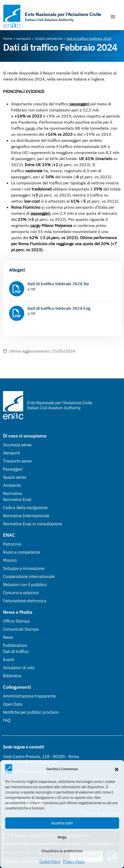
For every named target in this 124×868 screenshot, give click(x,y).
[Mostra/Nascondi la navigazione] (113, 17)
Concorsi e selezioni (21, 593)
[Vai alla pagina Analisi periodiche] (49, 38)
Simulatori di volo (19, 668)
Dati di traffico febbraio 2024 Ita (58, 284)
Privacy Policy (74, 862)
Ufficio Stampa (16, 621)
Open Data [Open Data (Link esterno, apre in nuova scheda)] (13, 704)
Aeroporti (12, 453)
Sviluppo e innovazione (24, 568)
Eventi (9, 660)
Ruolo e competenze (21, 552)
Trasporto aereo (17, 461)
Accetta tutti (62, 823)
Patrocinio (12, 544)
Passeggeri (13, 469)
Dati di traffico (16, 651)
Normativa (13, 493)
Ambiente (12, 485)
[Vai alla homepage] (52, 17)
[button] (116, 769)
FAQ (7, 720)
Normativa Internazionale (26, 516)
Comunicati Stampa (21, 629)
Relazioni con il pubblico (25, 585)
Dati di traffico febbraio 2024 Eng (59, 308)
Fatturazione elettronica (25, 601)
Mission (10, 560)
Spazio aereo (15, 477)
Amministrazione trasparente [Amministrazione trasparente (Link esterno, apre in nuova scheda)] (29, 696)
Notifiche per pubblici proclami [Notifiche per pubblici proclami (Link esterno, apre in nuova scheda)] (31, 712)
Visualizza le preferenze (62, 851)
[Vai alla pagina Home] (8, 38)
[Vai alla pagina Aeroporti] (24, 38)
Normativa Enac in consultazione (33, 524)
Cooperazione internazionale (29, 576)
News (8, 637)
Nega (62, 837)
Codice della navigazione (25, 508)
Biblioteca (12, 676)
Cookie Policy (50, 862)
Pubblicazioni (15, 645)
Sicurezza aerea (17, 445)
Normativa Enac (17, 499)
